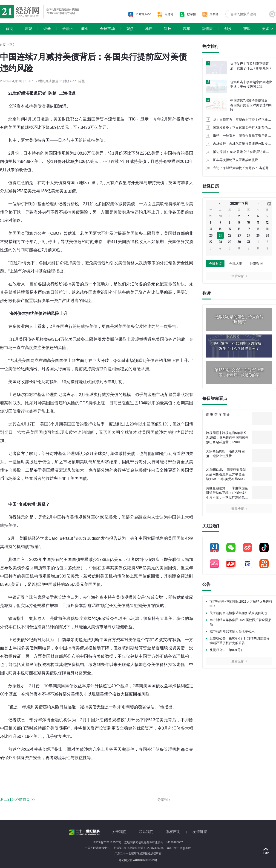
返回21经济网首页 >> (18, 799)
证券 (47, 29)
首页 (9, 29)
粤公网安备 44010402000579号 (138, 860)
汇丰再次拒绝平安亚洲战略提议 (236, 160)
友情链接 (200, 832)
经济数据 (256, 264)
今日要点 (215, 264)
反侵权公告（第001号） (227, 650)
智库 (247, 29)
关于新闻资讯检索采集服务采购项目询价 (239, 613)
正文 (12, 45)
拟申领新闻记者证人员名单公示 (232, 631)
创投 (228, 29)
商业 (85, 29)
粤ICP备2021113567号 (107, 842)
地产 (149, 29)
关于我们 (119, 832)
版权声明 (173, 832)
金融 (66, 29)
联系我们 (146, 832)
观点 (130, 29)
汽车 (187, 29)
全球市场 (107, 29)
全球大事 (236, 264)
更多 (266, 29)
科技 (168, 29)
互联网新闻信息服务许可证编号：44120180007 (154, 842)
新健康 (207, 29)
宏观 (28, 29)
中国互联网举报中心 (97, 848)
